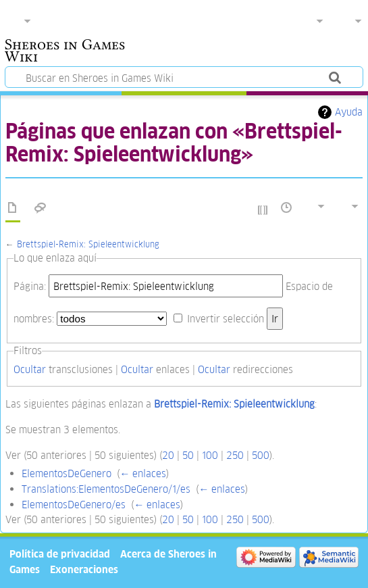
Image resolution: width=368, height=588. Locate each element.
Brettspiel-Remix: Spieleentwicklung (88, 244)
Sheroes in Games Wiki (65, 52)
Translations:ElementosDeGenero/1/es (106, 489)
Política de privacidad (60, 554)
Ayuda (349, 112)
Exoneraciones (84, 569)
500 (261, 455)
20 (168, 455)
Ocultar (30, 369)
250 (235, 455)
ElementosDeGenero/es (74, 505)
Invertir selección (226, 319)
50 (188, 455)
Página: (30, 286)
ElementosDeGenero (67, 473)
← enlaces (143, 473)
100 (210, 455)
